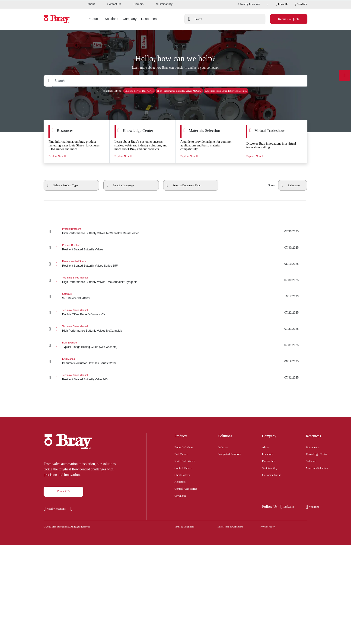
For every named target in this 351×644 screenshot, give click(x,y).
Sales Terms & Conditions (230, 527)
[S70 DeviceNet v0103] (175, 296)
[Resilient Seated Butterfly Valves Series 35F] (175, 264)
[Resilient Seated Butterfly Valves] (175, 248)
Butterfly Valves (184, 447)
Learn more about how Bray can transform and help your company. (176, 68)
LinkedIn (282, 4)
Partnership (269, 461)
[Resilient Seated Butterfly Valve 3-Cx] (175, 378)
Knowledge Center (317, 454)
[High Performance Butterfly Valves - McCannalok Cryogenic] (175, 280)
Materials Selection (317, 468)
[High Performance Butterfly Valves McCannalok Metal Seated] (175, 231)
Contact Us (114, 4)
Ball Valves (181, 454)
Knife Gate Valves (185, 461)
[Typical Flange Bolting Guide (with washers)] (175, 345)
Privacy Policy (268, 527)
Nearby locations (56, 509)
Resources (314, 436)
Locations (268, 454)
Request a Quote (289, 19)
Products (181, 436)
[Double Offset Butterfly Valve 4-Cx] (175, 313)
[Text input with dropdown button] (180, 81)
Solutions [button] (112, 19)
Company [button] (130, 19)
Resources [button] (149, 19)
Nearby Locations (249, 4)
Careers (139, 4)
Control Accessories (186, 488)
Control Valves (183, 468)
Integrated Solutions (230, 454)
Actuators (180, 481)
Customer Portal (271, 475)
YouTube (301, 4)
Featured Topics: (112, 91)
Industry (223, 447)
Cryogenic (180, 495)
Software (311, 461)
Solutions (225, 436)
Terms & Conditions (185, 527)
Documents (313, 447)
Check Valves (182, 475)
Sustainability (164, 4)
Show (271, 185)
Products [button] (94, 19)
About (91, 4)
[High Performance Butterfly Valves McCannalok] (175, 329)
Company (269, 436)
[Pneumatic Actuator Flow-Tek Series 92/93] (175, 361)
